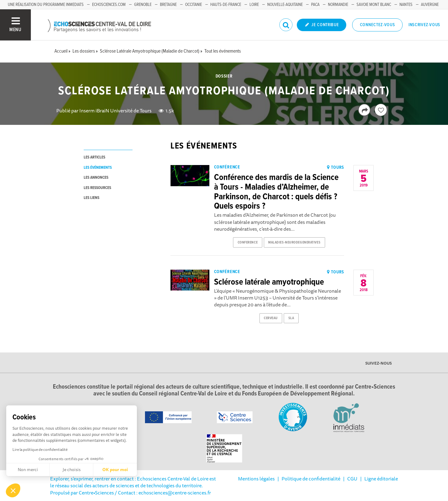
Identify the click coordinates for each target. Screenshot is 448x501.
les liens (91, 198)
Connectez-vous (378, 25)
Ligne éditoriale (381, 479)
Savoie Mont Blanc (374, 5)
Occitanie (194, 5)
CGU (352, 479)
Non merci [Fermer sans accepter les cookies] (28, 470)
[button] (13, 490)
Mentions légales (256, 479)
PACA (315, 5)
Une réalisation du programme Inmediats (46, 5)
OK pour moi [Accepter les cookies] (115, 470)
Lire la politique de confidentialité (40, 449)
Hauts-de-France (226, 5)
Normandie (338, 5)
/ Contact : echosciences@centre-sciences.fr (162, 493)
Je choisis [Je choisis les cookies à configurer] (72, 470)
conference (248, 243)
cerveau (271, 318)
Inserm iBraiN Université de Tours (115, 111)
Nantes (406, 5)
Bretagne (168, 5)
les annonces (96, 178)
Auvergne (430, 5)
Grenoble (143, 5)
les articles (94, 157)
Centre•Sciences (96, 493)
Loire (254, 5)
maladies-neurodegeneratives (294, 243)
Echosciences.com (109, 5)
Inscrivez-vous (424, 25)
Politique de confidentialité (311, 479)
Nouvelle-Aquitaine (285, 5)
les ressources (97, 188)
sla (291, 318)
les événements (98, 168)
